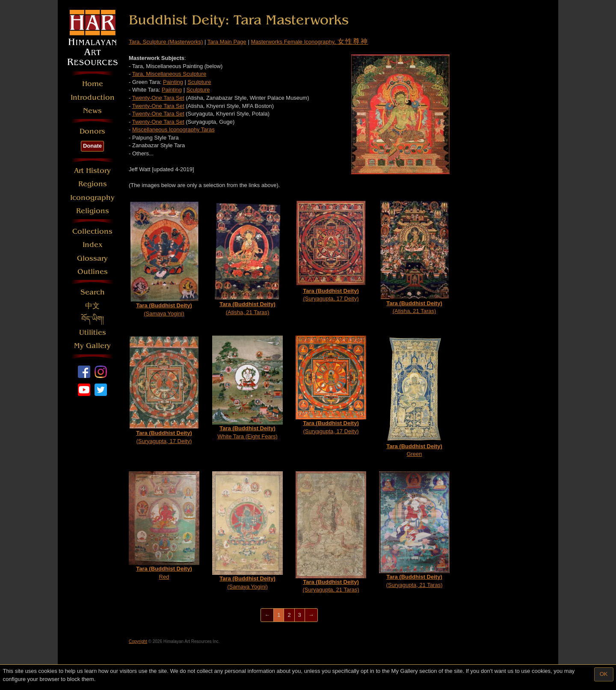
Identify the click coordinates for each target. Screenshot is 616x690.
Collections (92, 231)
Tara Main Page (227, 42)
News (92, 111)
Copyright (138, 641)
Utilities (93, 332)
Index (93, 245)
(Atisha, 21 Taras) (247, 258)
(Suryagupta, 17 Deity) (331, 251)
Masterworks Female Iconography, (309, 42)
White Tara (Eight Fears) (247, 388)
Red (164, 526)
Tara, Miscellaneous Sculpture (169, 74)
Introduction (93, 97)
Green (414, 397)
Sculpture (200, 82)
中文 (92, 306)
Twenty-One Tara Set (158, 98)
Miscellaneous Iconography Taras (173, 129)
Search (93, 292)
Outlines (93, 272)
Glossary (92, 258)
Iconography (92, 198)
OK (604, 674)
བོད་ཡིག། (93, 319)
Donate (92, 146)
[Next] (311, 615)
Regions (93, 184)
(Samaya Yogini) (164, 258)
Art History (92, 171)
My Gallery (92, 346)
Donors (92, 131)
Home (93, 84)
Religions (93, 211)
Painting (173, 82)
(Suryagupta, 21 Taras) (331, 532)
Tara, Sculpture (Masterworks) (166, 42)
